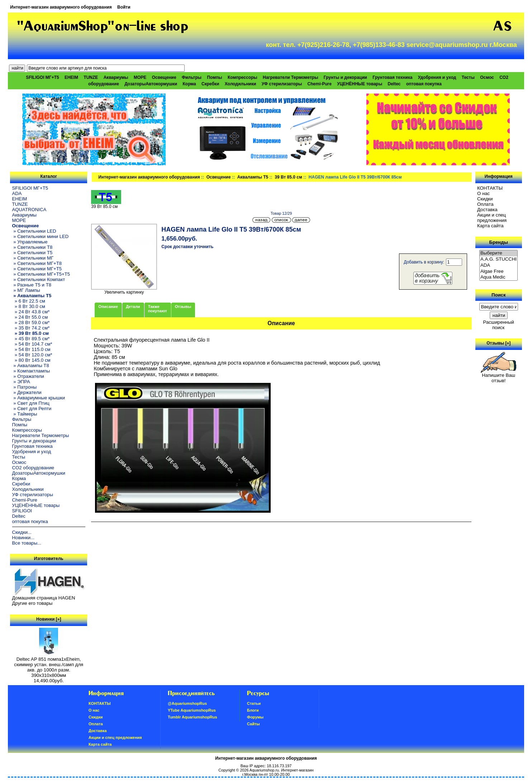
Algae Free (499, 272)
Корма (189, 84)
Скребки (210, 84)
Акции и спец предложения (492, 218)
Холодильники (241, 84)
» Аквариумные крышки (39, 398)
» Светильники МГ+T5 (37, 269)
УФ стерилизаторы (282, 84)
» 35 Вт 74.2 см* (31, 328)
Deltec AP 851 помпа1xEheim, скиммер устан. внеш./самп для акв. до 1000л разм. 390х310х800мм (49, 665)
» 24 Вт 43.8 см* (31, 312)
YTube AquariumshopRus (192, 710)
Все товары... (27, 543)
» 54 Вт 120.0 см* (32, 355)
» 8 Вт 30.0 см (29, 306)
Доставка (487, 210)
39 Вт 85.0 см (288, 177)
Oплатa (485, 204)
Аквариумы (116, 77)
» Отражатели (28, 376)
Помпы (214, 77)
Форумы (255, 717)
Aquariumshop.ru (264, 770)
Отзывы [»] (498, 343)
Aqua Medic (499, 277)
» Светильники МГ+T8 (37, 263)
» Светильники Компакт (39, 279)
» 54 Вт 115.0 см (31, 349)
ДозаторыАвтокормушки (151, 84)
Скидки (485, 199)
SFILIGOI (22, 511)
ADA (17, 193)
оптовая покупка (424, 84)
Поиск (499, 295)
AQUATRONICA (29, 210)
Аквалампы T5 (253, 177)
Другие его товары (32, 603)
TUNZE (91, 77)
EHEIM (71, 77)
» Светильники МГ (33, 258)
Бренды (499, 242)
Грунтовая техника (392, 77)
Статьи (254, 703)
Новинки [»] (49, 619)
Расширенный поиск (499, 325)
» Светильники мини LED (41, 236)
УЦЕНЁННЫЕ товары (360, 84)
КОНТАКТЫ (490, 188)
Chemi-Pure (320, 84)
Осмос (487, 77)
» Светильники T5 (32, 253)
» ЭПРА (21, 382)
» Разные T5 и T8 (32, 285)
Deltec (394, 84)
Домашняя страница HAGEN (44, 598)
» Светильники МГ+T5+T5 (41, 274)
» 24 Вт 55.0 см (30, 317)
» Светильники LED (34, 231)
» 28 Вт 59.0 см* (31, 322)
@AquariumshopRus (187, 703)
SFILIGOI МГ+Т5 (42, 77)
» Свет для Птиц (31, 403)
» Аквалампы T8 (31, 366)
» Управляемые (30, 242)
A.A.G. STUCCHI (499, 259)
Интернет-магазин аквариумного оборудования (61, 7)
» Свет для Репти (32, 409)
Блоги (253, 710)
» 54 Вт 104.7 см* (32, 344)
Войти (124, 7)
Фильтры (192, 77)
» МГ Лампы (26, 290)
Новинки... (23, 538)
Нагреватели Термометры (290, 77)
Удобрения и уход (437, 77)
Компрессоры (243, 77)
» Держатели (27, 392)
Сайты (253, 724)
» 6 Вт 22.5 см (29, 301)
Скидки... (22, 532)
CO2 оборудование (33, 468)
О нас (483, 193)
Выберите (499, 253)
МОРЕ (140, 77)
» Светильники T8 (32, 247)
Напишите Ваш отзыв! (498, 376)
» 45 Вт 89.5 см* (31, 339)
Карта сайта (490, 226)
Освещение (219, 177)
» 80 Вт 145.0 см (31, 360)
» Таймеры (25, 414)
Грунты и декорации (345, 77)
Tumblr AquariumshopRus (193, 717)
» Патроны (25, 387)
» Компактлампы (31, 371)
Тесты (468, 77)
